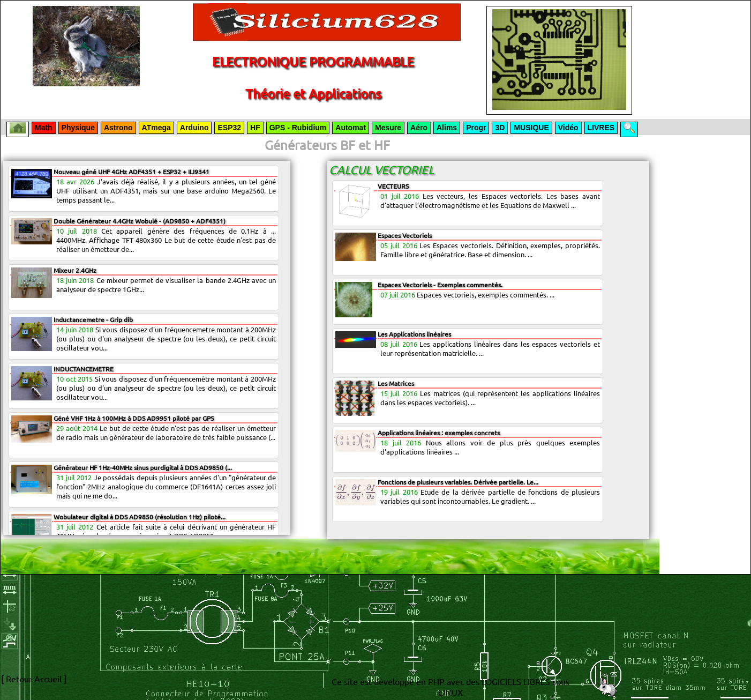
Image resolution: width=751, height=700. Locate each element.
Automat (351, 128)
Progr (476, 128)
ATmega (156, 128)
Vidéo (568, 128)
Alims (447, 128)
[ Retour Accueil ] (34, 679)
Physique (78, 128)
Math (44, 128)
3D (500, 128)
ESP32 (229, 128)
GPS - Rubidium (298, 128)
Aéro (419, 128)
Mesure (388, 128)
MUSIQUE (531, 128)
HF (255, 128)
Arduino (194, 128)
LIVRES (601, 128)
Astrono (118, 128)
